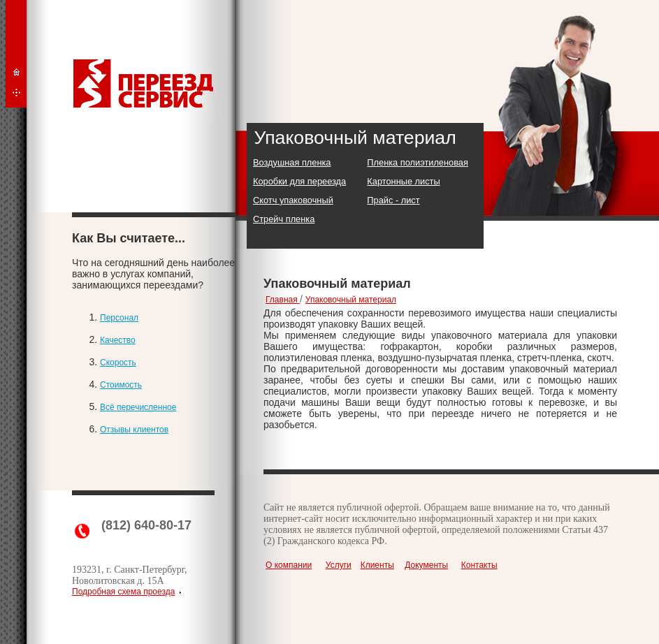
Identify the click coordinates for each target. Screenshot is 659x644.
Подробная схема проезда (123, 592)
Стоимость (121, 385)
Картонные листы (403, 181)
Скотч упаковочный (293, 200)
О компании (289, 565)
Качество (118, 340)
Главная (283, 300)
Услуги (339, 565)
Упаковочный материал (351, 300)
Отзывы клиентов (134, 430)
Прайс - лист (393, 200)
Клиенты (377, 565)
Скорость (118, 363)
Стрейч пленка (284, 219)
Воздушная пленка (292, 162)
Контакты (479, 565)
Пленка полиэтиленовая (418, 162)
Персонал (119, 318)
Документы (426, 565)
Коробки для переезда (299, 181)
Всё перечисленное (138, 407)
